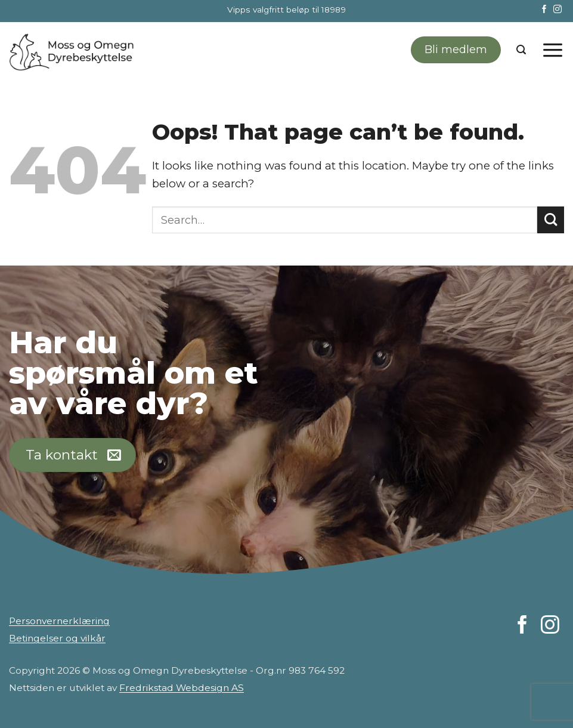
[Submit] (551, 220)
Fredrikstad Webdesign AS (182, 688)
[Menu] (553, 50)
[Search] (521, 50)
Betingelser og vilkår (57, 638)
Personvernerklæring (59, 621)
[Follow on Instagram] (557, 10)
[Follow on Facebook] (544, 10)
